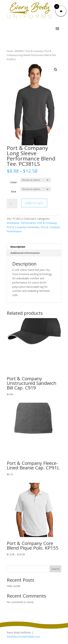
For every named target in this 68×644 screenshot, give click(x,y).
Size (14, 191)
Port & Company (34, 51)
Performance (28, 223)
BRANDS (19, 51)
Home (10, 51)
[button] (56, 70)
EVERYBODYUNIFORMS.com (23, 637)
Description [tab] (18, 247)
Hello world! (13, 586)
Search (55, 569)
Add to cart (34, 203)
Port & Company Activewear (23, 227)
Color (14, 182)
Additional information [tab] (25, 253)
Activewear (13, 223)
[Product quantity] (12, 204)
